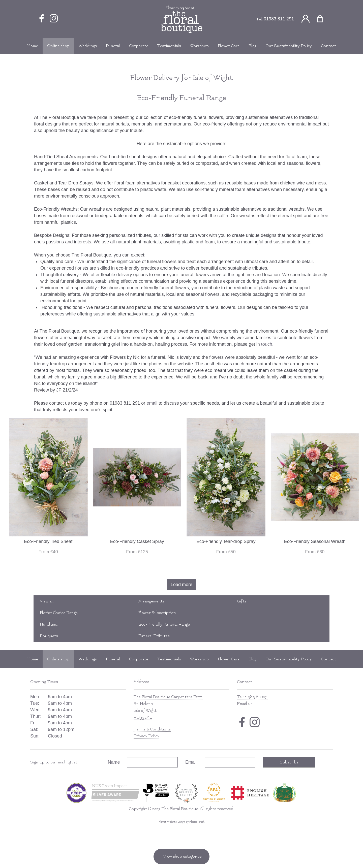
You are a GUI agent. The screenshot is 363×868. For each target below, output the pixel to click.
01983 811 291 (279, 19)
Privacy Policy (146, 736)
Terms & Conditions (152, 729)
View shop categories (183, 856)
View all (47, 601)
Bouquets (49, 636)
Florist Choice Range (59, 613)
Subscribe (289, 762)
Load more (181, 585)
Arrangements (152, 601)
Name (114, 762)
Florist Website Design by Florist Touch (181, 822)
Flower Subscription (157, 613)
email (152, 403)
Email (191, 762)
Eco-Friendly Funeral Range (164, 624)
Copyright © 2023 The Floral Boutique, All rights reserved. (181, 809)
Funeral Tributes (154, 636)
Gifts (242, 601)
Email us (245, 704)
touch (267, 344)
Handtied (49, 624)
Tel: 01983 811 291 (252, 697)
